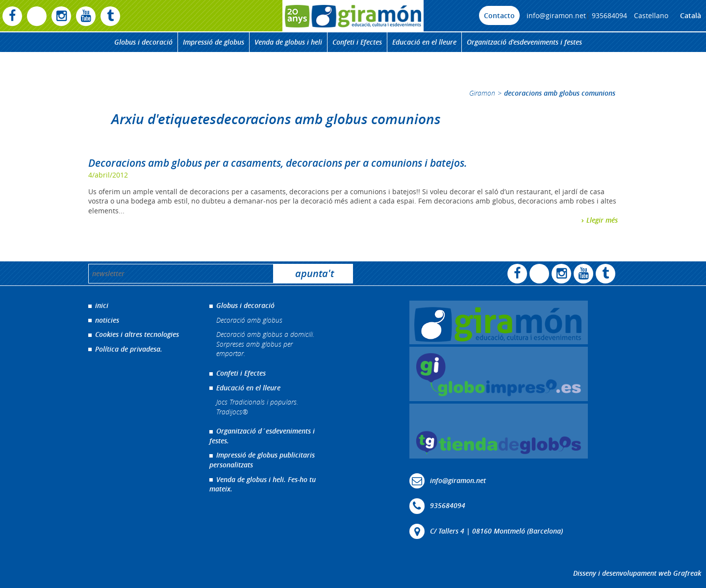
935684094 (609, 15)
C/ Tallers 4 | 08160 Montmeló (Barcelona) (496, 530)
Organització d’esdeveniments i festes (524, 42)
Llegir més (602, 220)
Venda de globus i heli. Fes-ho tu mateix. (263, 484)
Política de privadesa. (129, 349)
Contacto (499, 15)
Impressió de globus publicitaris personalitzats (262, 460)
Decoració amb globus (249, 320)
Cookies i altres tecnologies (137, 334)
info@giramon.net (556, 15)
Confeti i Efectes (357, 42)
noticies (107, 320)
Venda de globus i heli (288, 42)
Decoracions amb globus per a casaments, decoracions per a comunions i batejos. (278, 163)
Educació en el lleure (424, 42)
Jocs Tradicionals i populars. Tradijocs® (257, 407)
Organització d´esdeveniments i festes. (262, 436)
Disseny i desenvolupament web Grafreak (637, 573)
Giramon (482, 93)
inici (102, 305)
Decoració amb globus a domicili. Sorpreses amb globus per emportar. (265, 344)
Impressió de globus (214, 42)
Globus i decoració (143, 42)
